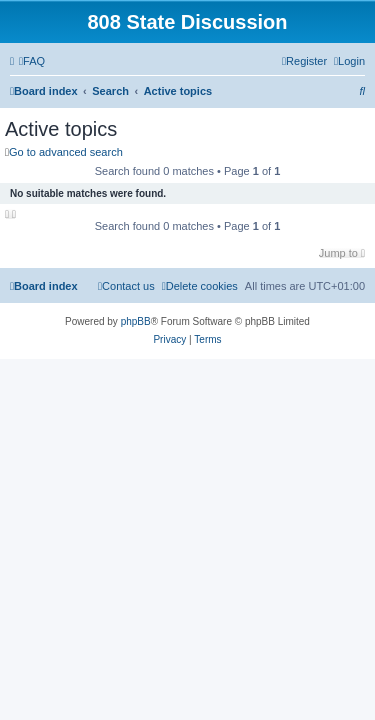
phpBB (136, 321)
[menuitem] (32, 61)
